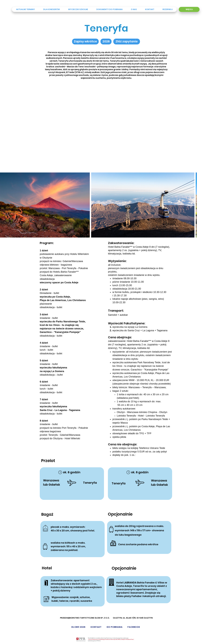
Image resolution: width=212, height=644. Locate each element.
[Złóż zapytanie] (127, 42)
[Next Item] (191, 205)
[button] (106, 42)
